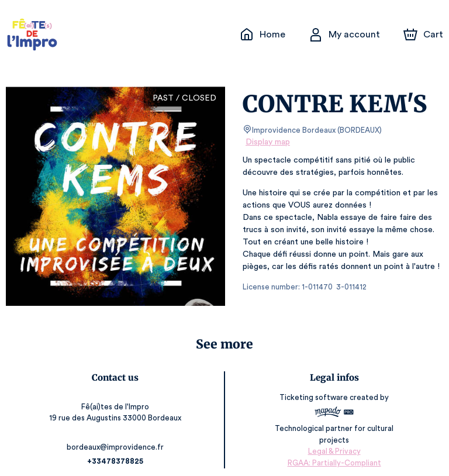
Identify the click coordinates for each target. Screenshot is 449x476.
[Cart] (424, 35)
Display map (268, 142)
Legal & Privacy (334, 441)
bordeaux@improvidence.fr (115, 437)
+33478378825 (115, 451)
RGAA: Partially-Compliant (334, 452)
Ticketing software (315, 398)
